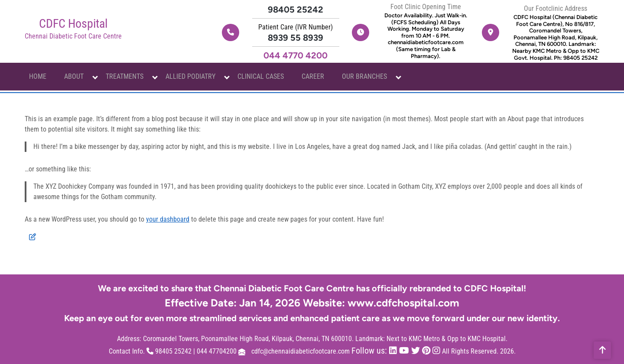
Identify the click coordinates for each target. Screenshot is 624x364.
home (38, 76)
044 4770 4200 (296, 55)
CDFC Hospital (73, 24)
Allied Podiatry (190, 76)
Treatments (125, 76)
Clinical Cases (261, 76)
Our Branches (364, 76)
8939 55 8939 (296, 38)
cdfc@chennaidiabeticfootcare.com (301, 351)
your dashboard (168, 219)
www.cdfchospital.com (403, 303)
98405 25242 (296, 10)
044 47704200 (217, 351)
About (74, 76)
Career (313, 76)
